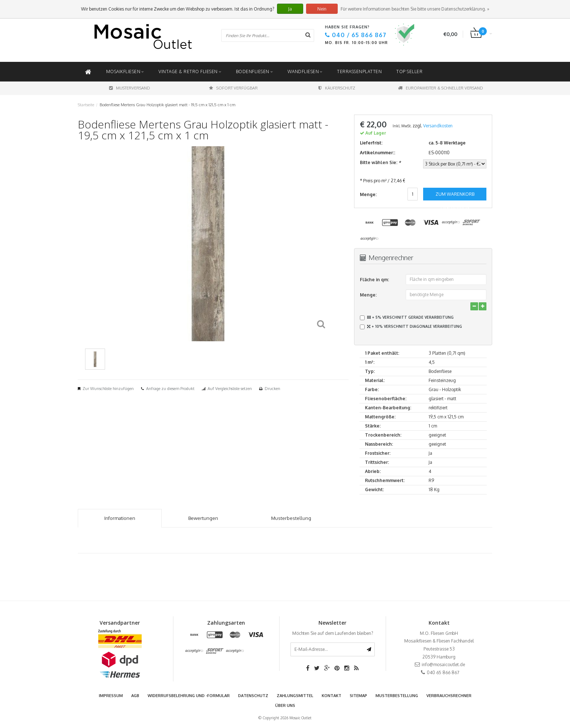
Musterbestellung (397, 696)
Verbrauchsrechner (449, 696)
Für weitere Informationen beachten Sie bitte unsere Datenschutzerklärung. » (415, 9)
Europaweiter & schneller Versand (441, 88)
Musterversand (130, 88)
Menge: (368, 295)
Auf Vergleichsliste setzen (230, 389)
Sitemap (358, 696)
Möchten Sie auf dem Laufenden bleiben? (333, 633)
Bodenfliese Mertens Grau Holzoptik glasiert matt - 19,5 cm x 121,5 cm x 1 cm (167, 105)
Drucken (272, 389)
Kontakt (332, 696)
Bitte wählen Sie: (380, 162)
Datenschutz (253, 696)
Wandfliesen (305, 71)
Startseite (86, 105)
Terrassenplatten (359, 71)
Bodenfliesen (254, 71)
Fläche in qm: (374, 280)
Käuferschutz (337, 88)
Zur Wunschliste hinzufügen (108, 389)
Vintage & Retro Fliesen (190, 71)
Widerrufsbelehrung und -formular (189, 696)
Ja (290, 9)
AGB (135, 696)
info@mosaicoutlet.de (443, 665)
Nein (322, 9)
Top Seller (409, 71)
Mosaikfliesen (125, 71)
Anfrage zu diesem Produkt (170, 389)
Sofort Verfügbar (233, 88)
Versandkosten (438, 126)
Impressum (111, 696)
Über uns (285, 705)
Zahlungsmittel (295, 696)
